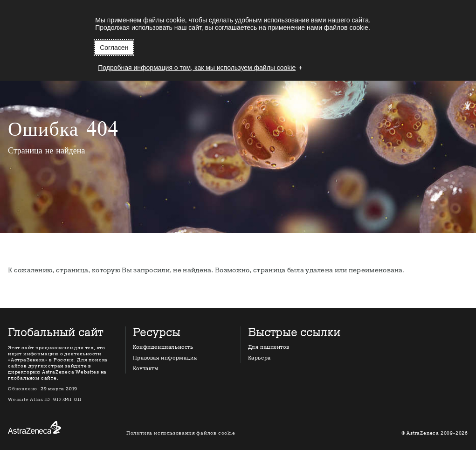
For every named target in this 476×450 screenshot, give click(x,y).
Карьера (259, 358)
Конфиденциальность (163, 347)
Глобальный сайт (55, 333)
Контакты (146, 369)
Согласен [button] (114, 48)
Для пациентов (269, 347)
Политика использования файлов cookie (181, 433)
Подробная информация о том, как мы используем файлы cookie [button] (197, 68)
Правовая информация (165, 358)
